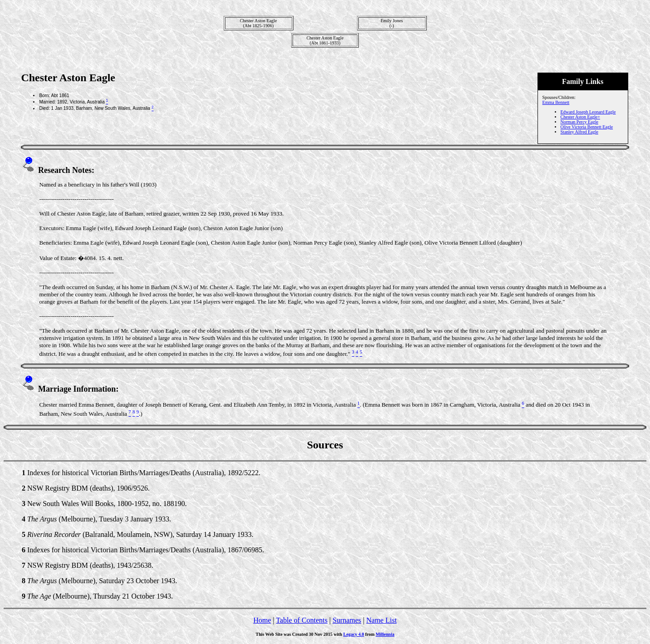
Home (262, 620)
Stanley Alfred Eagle (579, 132)
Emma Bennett (556, 102)
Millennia (385, 634)
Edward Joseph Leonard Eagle (588, 112)
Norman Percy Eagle (579, 122)
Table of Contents (302, 620)
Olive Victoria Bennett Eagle (587, 127)
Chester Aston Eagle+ (580, 117)
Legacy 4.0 (354, 634)
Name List (381, 620)
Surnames (347, 620)
